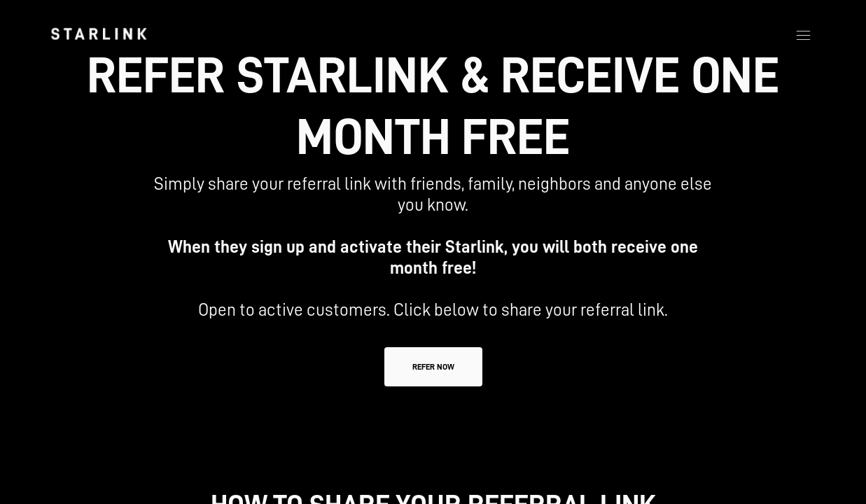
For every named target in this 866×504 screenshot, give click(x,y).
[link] (99, 34)
